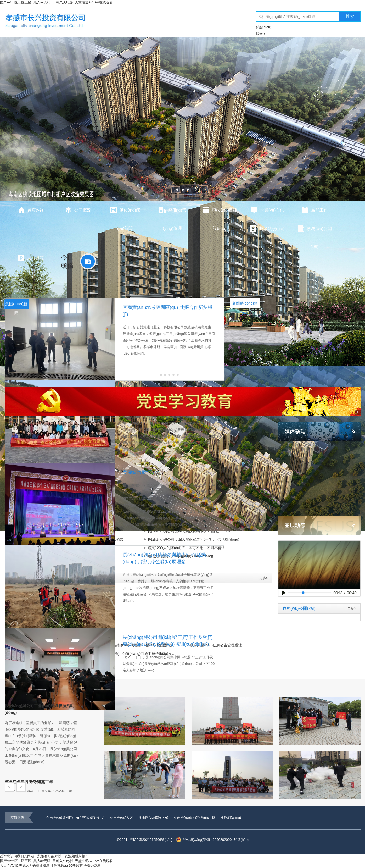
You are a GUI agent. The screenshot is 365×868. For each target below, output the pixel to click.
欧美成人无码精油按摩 (32, 866)
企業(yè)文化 (267, 210)
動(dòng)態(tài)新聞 (125, 213)
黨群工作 (315, 210)
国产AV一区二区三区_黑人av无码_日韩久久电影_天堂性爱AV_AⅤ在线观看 (56, 2)
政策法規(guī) (267, 229)
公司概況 (78, 210)
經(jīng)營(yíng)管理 (172, 213)
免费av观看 (92, 866)
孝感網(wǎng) (231, 817)
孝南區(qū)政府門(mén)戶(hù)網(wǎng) (75, 817)
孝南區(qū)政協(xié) (153, 817)
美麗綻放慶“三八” (141, 472)
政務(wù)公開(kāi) (314, 232)
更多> (264, 578)
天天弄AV (7, 866)
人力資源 (30, 258)
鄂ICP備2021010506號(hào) (151, 840)
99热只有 (76, 866)
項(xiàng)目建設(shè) (220, 213)
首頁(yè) (30, 210)
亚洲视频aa (59, 866)
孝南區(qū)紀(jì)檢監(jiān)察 (194, 817)
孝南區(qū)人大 (121, 817)
